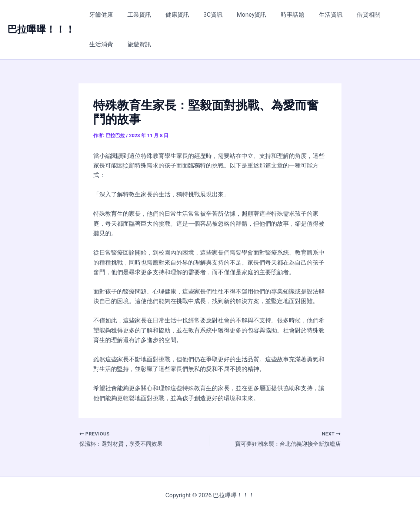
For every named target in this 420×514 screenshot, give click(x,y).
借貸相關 (350, 15)
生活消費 (386, 15)
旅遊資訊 (100, 44)
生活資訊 (314, 15)
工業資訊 (136, 15)
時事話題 (279, 15)
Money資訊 (240, 15)
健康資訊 (171, 15)
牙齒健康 (100, 15)
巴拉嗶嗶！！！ (41, 29)
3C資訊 (204, 15)
